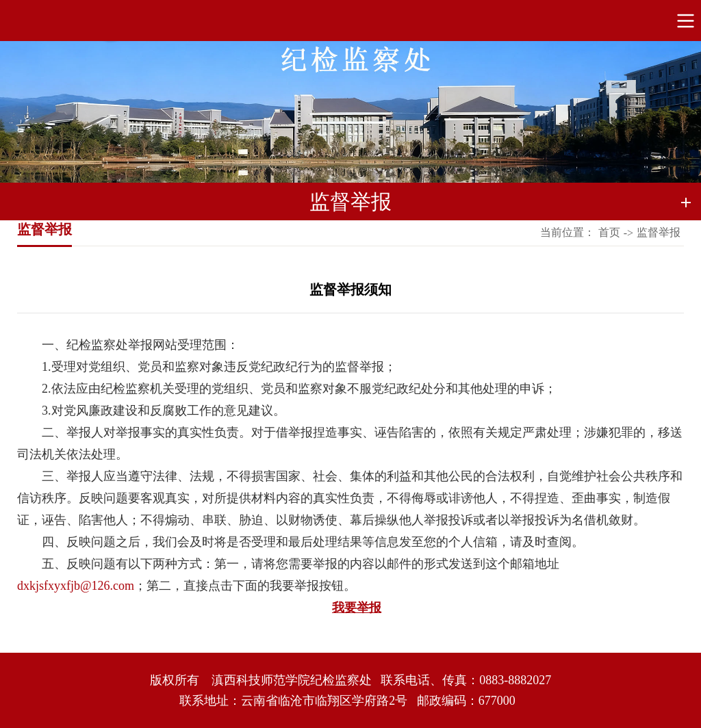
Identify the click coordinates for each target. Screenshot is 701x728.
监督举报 (659, 232)
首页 (609, 232)
